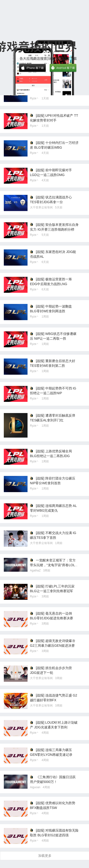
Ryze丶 (35, 98)
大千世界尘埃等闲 (41, 207)
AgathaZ (35, 570)
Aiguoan (35, 787)
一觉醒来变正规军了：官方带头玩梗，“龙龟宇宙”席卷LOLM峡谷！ (54, 565)
